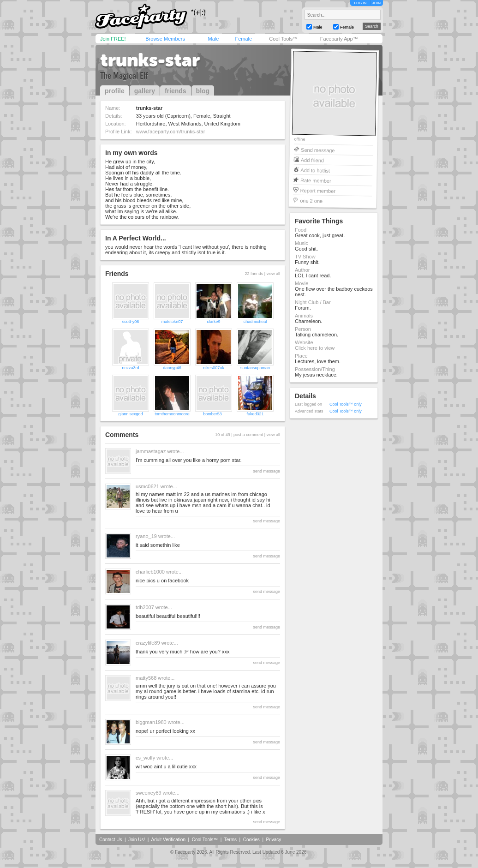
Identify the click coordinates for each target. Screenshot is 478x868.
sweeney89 (149, 793)
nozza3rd (130, 368)
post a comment (248, 435)
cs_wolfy (145, 758)
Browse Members (165, 39)
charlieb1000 (150, 572)
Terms (230, 840)
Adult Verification (168, 840)
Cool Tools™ (283, 39)
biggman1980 (151, 722)
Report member (318, 190)
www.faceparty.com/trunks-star (171, 132)
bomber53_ (214, 414)
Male (213, 39)
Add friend (312, 160)
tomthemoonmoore (172, 414)
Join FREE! (113, 39)
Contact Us (111, 840)
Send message (318, 150)
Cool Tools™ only (346, 404)
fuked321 (255, 414)
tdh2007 (145, 607)
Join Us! (137, 840)
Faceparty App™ (339, 39)
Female (243, 39)
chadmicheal (255, 322)
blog (203, 91)
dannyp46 (172, 368)
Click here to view (315, 348)
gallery (145, 91)
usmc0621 (147, 486)
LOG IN (360, 3)
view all (273, 274)
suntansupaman (255, 368)
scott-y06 (131, 322)
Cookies (251, 840)
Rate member (316, 180)
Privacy (274, 840)
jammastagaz (151, 451)
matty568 (146, 678)
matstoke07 (172, 322)
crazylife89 (148, 643)
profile (115, 91)
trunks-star (150, 60)
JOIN (376, 3)
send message (266, 471)
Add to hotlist (315, 170)
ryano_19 (146, 536)
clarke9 (213, 322)
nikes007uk (214, 368)
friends (176, 91)
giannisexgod (130, 414)
